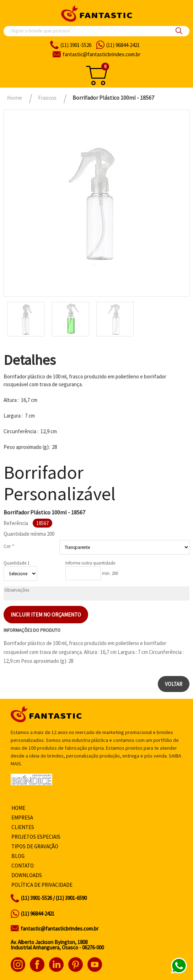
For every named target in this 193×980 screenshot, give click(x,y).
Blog (18, 856)
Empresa (22, 817)
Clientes (23, 827)
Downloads (27, 875)
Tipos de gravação (35, 846)
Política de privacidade (42, 885)
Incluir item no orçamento (46, 615)
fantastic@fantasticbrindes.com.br (60, 929)
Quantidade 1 (17, 563)
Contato (23, 866)
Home (18, 808)
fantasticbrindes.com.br (101, 54)
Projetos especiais (36, 837)
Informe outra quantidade (90, 563)
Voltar (174, 684)
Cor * (9, 546)
